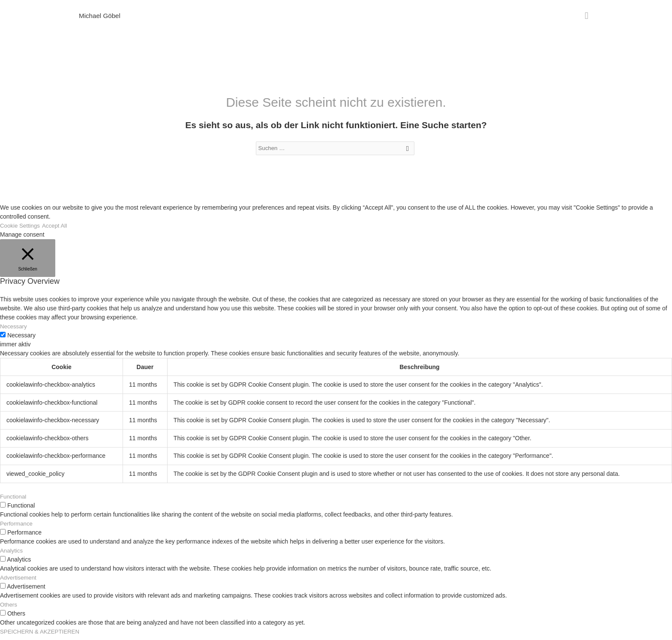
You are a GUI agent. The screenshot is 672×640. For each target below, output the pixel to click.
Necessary (21, 339)
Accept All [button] (57, 229)
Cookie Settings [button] (21, 229)
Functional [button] (14, 500)
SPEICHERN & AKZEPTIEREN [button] (42, 635)
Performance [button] (17, 527)
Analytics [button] (12, 554)
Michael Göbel (101, 17)
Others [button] (9, 608)
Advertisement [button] (19, 581)
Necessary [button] (14, 330)
